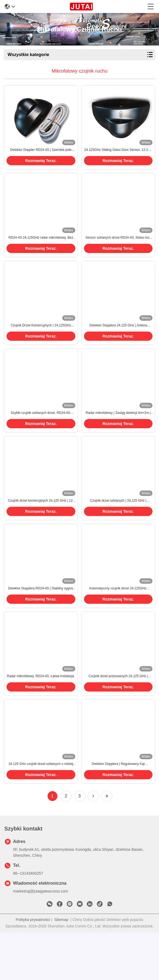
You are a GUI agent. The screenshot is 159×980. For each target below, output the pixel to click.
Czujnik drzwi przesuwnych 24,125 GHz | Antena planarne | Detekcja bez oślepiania (118, 718)
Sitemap (61, 968)
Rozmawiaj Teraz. (41, 167)
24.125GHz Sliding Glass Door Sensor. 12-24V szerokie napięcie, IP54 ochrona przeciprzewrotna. (118, 156)
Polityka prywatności (33, 968)
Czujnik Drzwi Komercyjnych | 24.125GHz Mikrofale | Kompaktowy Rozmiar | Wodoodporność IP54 (41, 343)
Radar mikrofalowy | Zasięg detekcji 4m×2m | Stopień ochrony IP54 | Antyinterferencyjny (118, 437)
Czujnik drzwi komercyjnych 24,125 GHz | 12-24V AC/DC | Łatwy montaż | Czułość (41, 531)
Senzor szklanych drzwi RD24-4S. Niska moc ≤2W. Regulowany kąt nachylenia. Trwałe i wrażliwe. (118, 250)
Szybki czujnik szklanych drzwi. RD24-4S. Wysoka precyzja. (41, 437)
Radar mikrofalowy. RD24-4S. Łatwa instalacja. (41, 718)
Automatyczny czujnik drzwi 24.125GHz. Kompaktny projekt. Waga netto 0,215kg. (118, 625)
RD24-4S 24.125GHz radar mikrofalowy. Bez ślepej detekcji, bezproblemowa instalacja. (41, 250)
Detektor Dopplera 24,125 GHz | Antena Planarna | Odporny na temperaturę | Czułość (118, 343)
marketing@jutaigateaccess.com (41, 939)
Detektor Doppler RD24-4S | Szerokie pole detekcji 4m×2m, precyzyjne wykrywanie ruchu (41, 156)
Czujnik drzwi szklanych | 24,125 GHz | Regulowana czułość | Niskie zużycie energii (118, 531)
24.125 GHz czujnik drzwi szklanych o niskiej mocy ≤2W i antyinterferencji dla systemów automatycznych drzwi (41, 812)
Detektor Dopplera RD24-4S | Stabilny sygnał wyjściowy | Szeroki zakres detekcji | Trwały (41, 625)
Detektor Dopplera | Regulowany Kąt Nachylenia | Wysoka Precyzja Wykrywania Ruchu (118, 812)
